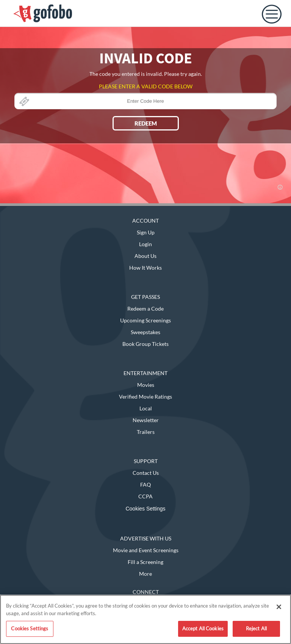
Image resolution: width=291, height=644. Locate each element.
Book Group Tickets (145, 344)
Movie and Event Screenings (146, 550)
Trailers (146, 432)
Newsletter (146, 420)
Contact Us (146, 473)
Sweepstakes (145, 332)
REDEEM (146, 123)
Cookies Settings (145, 509)
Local (146, 408)
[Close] (279, 607)
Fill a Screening (145, 562)
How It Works (145, 268)
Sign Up (146, 232)
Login (145, 244)
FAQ (145, 485)
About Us (145, 256)
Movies (146, 385)
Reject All (256, 628)
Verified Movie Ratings (145, 397)
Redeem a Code (145, 309)
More (145, 574)
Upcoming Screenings (145, 320)
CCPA (145, 496)
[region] (145, 619)
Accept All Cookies (203, 628)
